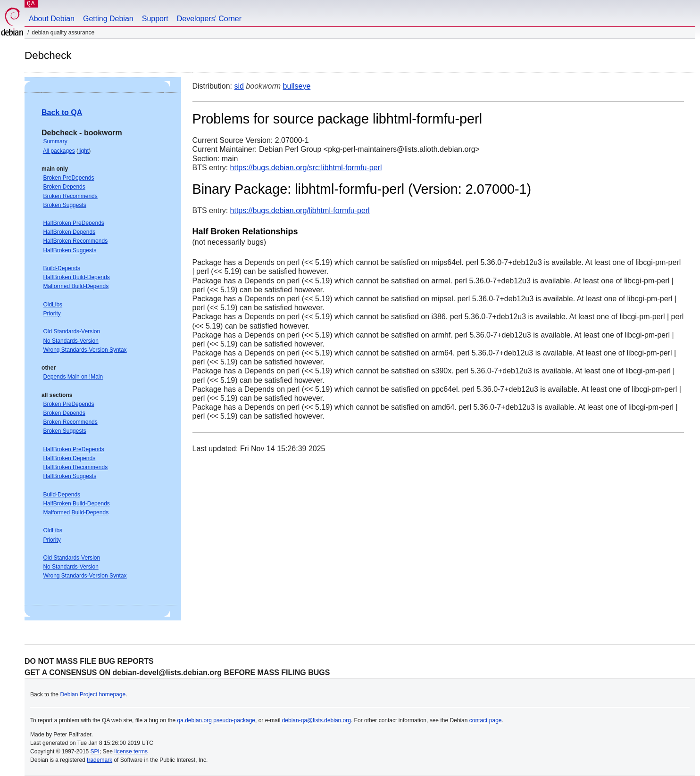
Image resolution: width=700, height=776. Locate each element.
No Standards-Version (71, 341)
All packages (59, 151)
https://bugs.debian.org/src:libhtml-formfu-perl (306, 168)
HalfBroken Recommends (75, 241)
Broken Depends (64, 187)
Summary (55, 141)
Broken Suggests (64, 205)
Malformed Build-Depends (76, 286)
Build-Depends (62, 268)
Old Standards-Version (71, 331)
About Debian (52, 19)
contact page (486, 720)
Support (155, 19)
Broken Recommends (70, 196)
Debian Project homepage (93, 694)
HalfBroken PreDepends (73, 223)
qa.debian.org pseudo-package (216, 720)
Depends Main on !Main (73, 377)
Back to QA (62, 112)
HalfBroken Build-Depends (76, 277)
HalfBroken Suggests (70, 250)
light (83, 151)
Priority (52, 314)
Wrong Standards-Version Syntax (85, 350)
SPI (95, 751)
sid (239, 86)
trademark (100, 760)
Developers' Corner (209, 19)
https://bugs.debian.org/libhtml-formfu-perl (300, 211)
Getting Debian (108, 19)
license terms (131, 751)
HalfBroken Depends (69, 232)
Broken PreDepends (68, 178)
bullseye (297, 86)
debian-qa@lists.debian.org (317, 720)
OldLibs (53, 305)
